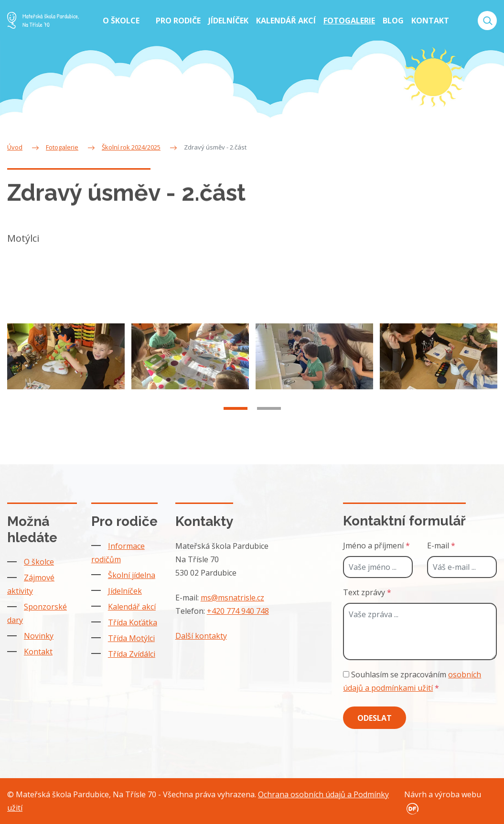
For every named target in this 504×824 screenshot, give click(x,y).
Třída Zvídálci (132, 654)
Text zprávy (367, 592)
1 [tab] (236, 414)
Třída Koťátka (133, 622)
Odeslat (375, 718)
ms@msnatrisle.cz (232, 598)
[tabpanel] (66, 361)
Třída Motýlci (131, 638)
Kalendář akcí (132, 607)
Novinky (39, 636)
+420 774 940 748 (238, 611)
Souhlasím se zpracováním (412, 681)
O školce (39, 562)
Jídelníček (125, 591)
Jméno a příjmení (376, 546)
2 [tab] (269, 414)
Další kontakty (201, 636)
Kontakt (38, 652)
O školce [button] (122, 21)
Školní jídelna (132, 575)
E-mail (441, 546)
